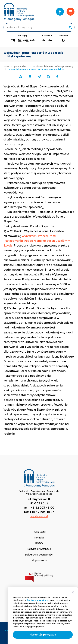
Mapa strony (39, 560)
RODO (39, 543)
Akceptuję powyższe (43, 635)
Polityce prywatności (38, 600)
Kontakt (39, 538)
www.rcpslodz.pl (19, 12)
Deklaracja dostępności (39, 555)
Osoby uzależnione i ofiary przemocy (53, 66)
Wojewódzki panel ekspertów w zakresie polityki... (36, 69)
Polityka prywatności (39, 549)
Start (6, 66)
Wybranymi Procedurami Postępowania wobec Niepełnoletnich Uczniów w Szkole (37, 241)
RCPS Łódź (39, 532)
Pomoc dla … (21, 66)
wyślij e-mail (39, 516)
